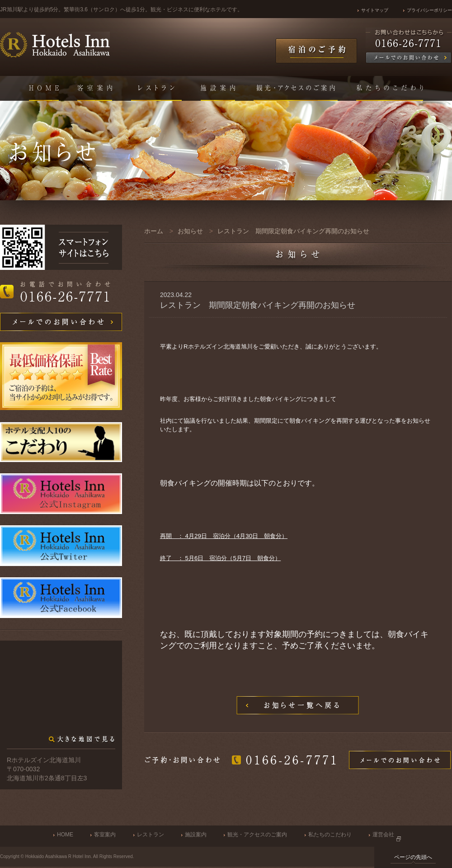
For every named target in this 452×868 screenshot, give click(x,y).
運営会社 (383, 835)
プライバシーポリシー (429, 10)
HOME (65, 835)
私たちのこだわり (330, 835)
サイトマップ (375, 10)
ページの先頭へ (413, 857)
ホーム (154, 231)
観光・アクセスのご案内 (257, 835)
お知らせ (190, 231)
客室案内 (105, 835)
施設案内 (196, 835)
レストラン (151, 835)
